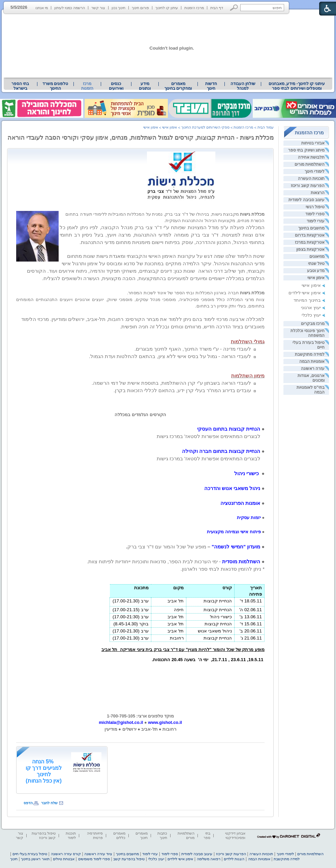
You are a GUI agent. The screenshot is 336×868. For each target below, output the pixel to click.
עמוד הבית (266, 127)
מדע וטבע (316, 271)
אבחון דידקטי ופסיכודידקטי (235, 835)
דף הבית (217, 8)
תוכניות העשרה (311, 179)
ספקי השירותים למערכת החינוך (205, 127)
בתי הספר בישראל (20, 86)
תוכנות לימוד (71, 835)
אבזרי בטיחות (313, 143)
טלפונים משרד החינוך (55, 86)
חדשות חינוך (211, 86)
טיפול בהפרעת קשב (129, 859)
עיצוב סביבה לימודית (307, 200)
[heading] (140, 208)
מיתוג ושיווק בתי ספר (306, 150)
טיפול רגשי (315, 207)
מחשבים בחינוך (311, 228)
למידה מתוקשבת (310, 354)
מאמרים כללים (119, 835)
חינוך (14, 859)
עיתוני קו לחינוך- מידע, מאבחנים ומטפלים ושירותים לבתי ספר (297, 86)
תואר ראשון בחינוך (35, 859)
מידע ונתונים (145, 86)
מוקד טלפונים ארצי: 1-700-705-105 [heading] (140, 716)
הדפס (28, 803)
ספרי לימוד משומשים (94, 859)
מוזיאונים (317, 256)
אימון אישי (316, 278)
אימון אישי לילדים (305, 293)
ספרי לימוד (315, 214)
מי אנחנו (42, 8)
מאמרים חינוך (142, 835)
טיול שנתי (316, 264)
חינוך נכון (118, 8)
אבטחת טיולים (64, 859)
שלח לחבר (49, 803)
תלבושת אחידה (311, 157)
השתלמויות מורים (310, 164)
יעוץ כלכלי (311, 315)
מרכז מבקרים (313, 324)
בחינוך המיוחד (307, 300)
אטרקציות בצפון (310, 249)
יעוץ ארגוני (311, 308)
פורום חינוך (140, 8)
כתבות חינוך (162, 835)
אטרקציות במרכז (310, 242)
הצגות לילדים (234, 859)
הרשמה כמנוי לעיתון (70, 8)
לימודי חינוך (315, 171)
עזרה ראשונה (313, 369)
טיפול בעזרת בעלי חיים (30, 854)
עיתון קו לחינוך (167, 8)
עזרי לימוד (316, 221)
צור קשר (98, 8)
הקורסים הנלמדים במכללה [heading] (140, 415)
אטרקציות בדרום (310, 235)
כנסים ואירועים (116, 86)
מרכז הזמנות (194, 8)
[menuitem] (297, 86)
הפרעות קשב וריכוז (308, 186)
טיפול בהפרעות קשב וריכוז (44, 835)
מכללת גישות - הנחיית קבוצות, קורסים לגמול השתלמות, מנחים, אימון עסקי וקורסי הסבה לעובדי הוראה (141, 138)
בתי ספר (207, 835)
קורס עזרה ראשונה (66, 854)
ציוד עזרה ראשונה (98, 854)
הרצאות (318, 193)
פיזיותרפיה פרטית (95, 835)
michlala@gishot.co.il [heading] (121, 722)
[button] (234, 8)
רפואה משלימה (209, 859)
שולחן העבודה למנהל (243, 86)
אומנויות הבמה (312, 361)
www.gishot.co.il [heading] (165, 722)
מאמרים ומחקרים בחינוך (178, 86)
